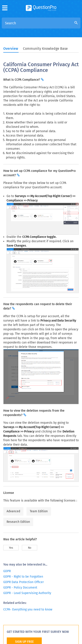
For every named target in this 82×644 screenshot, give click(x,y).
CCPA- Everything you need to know (28, 609)
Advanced (13, 511)
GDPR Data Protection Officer (24, 582)
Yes (11, 548)
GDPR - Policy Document (20, 588)
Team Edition (39, 511)
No (30, 548)
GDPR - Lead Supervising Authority (27, 593)
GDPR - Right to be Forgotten (23, 577)
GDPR (7, 571)
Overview (11, 49)
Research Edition (18, 522)
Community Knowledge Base (45, 49)
